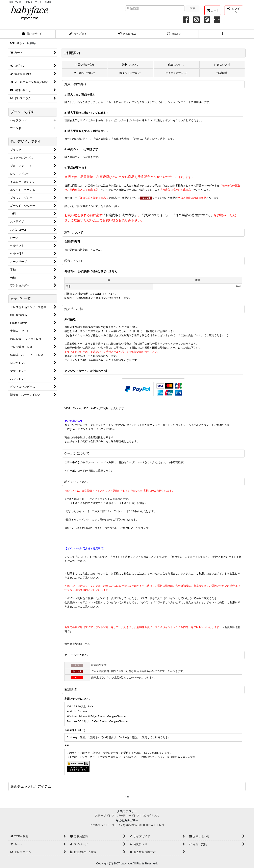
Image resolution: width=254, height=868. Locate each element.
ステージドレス (105, 815)
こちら (86, 644)
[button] (222, 34)
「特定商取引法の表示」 (120, 215)
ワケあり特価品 (127, 825)
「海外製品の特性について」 (193, 215)
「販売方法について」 (88, 206)
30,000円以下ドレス (152, 825)
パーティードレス (128, 815)
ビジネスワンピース (102, 825)
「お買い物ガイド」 (155, 215)
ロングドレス (151, 815)
